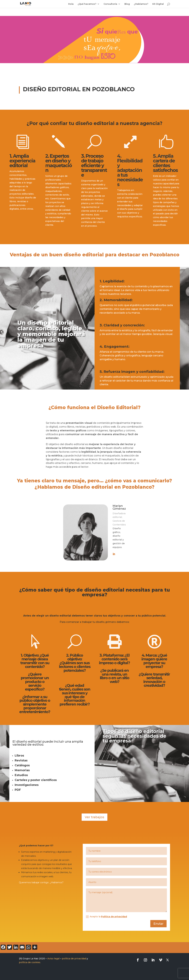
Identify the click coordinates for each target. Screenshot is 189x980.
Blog (127, 4)
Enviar (158, 924)
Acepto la (106, 917)
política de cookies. (30, 962)
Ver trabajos (94, 817)
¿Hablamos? (141, 4)
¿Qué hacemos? (87, 4)
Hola (71, 4)
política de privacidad (74, 959)
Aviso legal (53, 959)
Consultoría (110, 4)
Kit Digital (158, 4)
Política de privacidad (114, 917)
